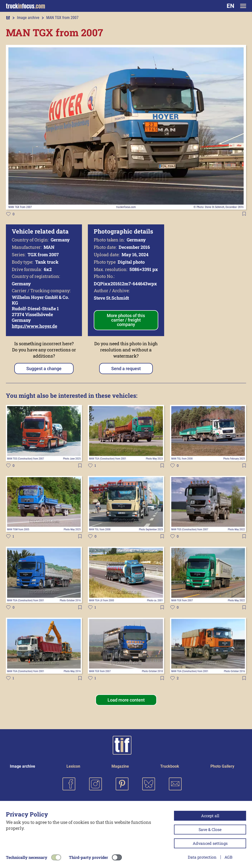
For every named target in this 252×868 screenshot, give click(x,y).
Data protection (202, 857)
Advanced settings (210, 843)
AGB (228, 857)
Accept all (210, 816)
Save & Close (210, 829)
